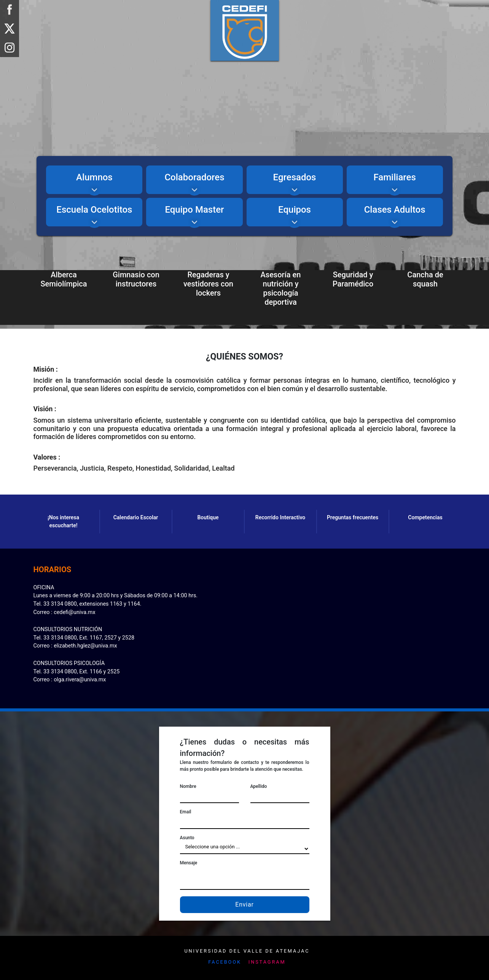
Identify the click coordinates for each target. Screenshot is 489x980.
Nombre (188, 786)
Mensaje (189, 863)
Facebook (225, 962)
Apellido (259, 786)
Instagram (267, 962)
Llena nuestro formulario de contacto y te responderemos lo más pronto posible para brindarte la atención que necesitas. (245, 766)
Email (186, 812)
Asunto (187, 838)
